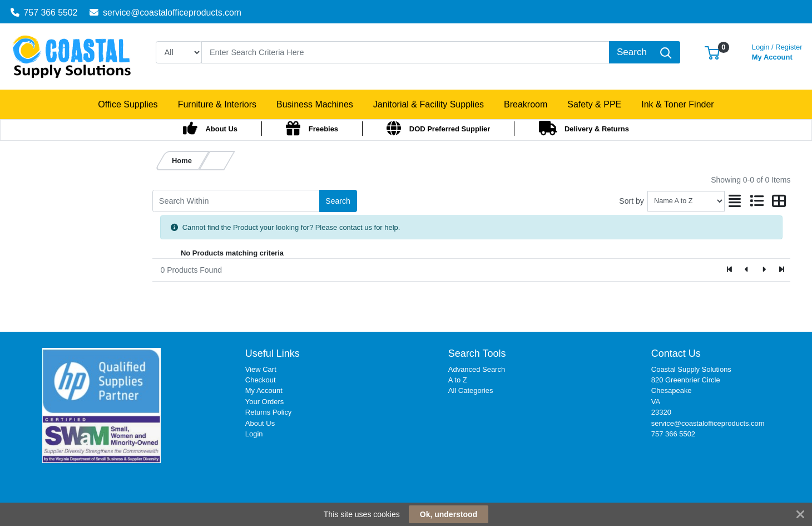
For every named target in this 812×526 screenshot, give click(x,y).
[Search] (405, 52)
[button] (712, 52)
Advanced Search (477, 369)
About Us (260, 423)
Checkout (261, 380)
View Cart (261, 369)
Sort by (631, 201)
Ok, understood (449, 514)
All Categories (471, 390)
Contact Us (676, 353)
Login (254, 434)
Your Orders (264, 402)
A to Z (458, 380)
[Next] (764, 270)
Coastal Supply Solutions (691, 369)
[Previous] (747, 270)
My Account (777, 51)
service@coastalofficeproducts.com (165, 13)
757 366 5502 (44, 13)
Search (338, 201)
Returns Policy (269, 412)
